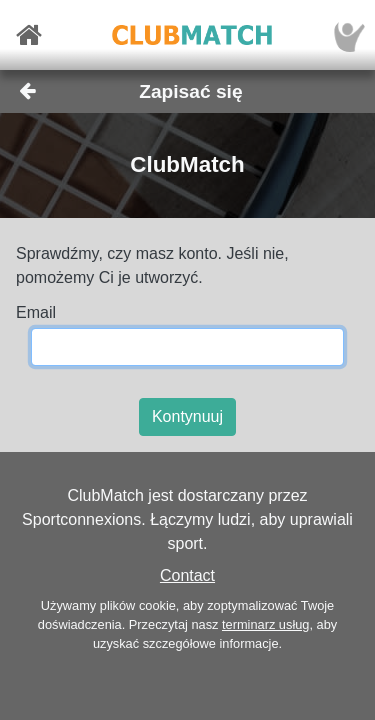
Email (36, 312)
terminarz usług (265, 624)
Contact (187, 575)
